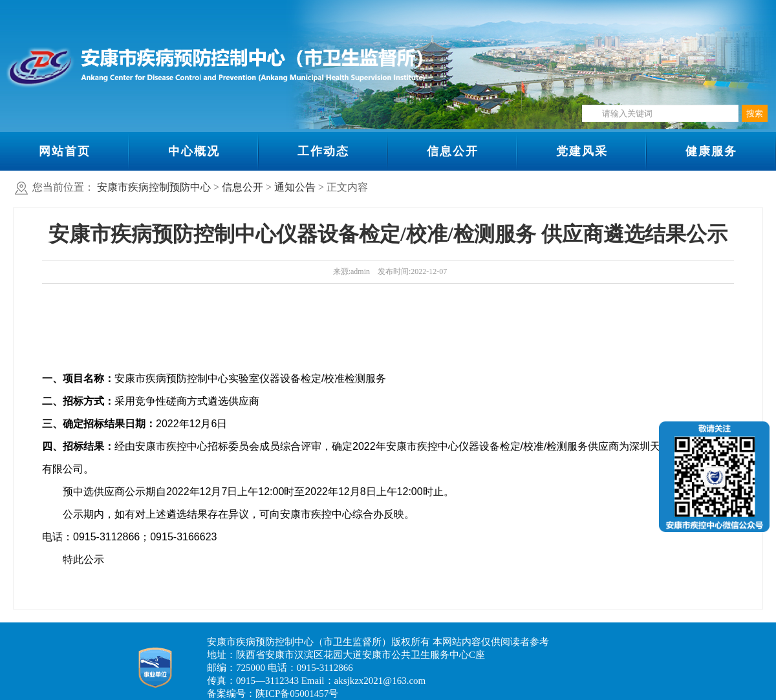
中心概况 (194, 151)
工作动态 (323, 151)
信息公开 (453, 151)
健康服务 (711, 151)
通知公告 (295, 187)
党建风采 (582, 151)
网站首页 (65, 151)
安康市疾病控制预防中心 (154, 187)
